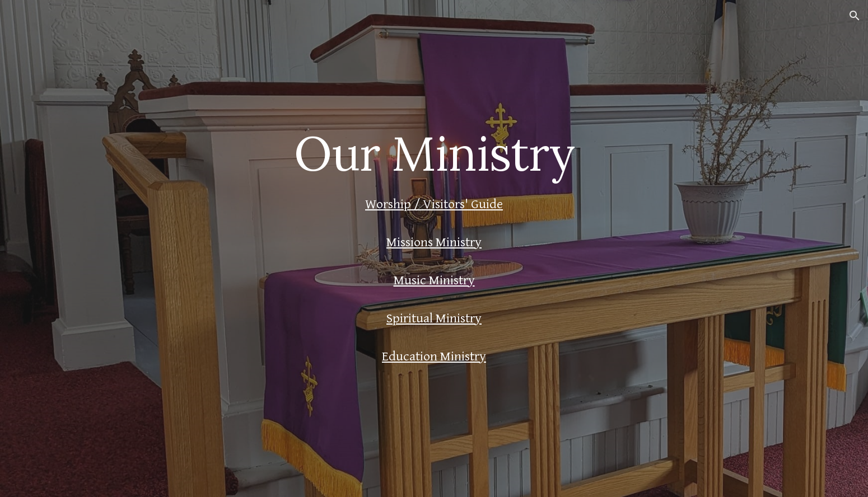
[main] (434, 153)
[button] (855, 16)
